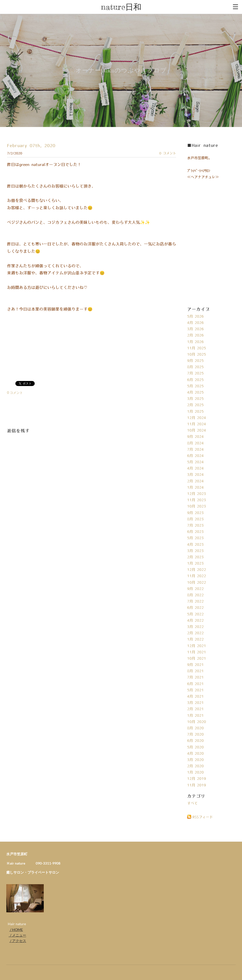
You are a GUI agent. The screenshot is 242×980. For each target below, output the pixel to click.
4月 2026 (195, 323)
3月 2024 (195, 475)
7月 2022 (195, 602)
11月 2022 (197, 576)
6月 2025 (195, 380)
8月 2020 (195, 728)
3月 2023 (195, 551)
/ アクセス (18, 941)
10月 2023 (197, 506)
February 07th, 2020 (31, 146)
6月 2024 (195, 456)
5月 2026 (195, 317)
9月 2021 (195, 665)
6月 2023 (195, 532)
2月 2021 (195, 709)
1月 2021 (195, 716)
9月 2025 (195, 361)
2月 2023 (195, 557)
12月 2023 (197, 494)
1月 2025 (195, 412)
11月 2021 (197, 652)
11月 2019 (197, 785)
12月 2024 (197, 418)
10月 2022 (197, 583)
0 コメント (168, 153)
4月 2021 (195, 697)
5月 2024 (195, 462)
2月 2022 (195, 633)
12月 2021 (197, 646)
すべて (192, 803)
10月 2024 (197, 431)
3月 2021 (195, 703)
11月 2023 (197, 500)
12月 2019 (197, 779)
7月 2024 (195, 450)
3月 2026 (195, 329)
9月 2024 (195, 437)
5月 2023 (195, 538)
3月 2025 (195, 399)
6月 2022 (195, 608)
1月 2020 (195, 773)
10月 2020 (197, 722)
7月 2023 (195, 526)
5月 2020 (195, 747)
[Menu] (236, 6)
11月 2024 (197, 424)
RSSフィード (203, 817)
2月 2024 (195, 481)
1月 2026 (195, 342)
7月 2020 (195, 735)
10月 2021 (197, 659)
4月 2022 (195, 621)
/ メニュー (17, 935)
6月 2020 (195, 741)
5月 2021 (195, 690)
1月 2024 (195, 488)
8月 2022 (195, 595)
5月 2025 (195, 386)
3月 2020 (195, 760)
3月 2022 (195, 627)
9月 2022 (195, 589)
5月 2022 (195, 614)
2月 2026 (195, 335)
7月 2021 (195, 677)
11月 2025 (197, 348)
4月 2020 (195, 754)
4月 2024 (195, 468)
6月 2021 (195, 684)
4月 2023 (195, 545)
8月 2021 (195, 671)
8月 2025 (195, 367)
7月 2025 (195, 373)
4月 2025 (195, 393)
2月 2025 (195, 405)
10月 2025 (197, 355)
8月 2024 (195, 443)
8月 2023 (195, 519)
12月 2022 (197, 570)
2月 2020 (195, 766)
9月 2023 (195, 513)
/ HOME (16, 930)
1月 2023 (195, 564)
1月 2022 (195, 640)
